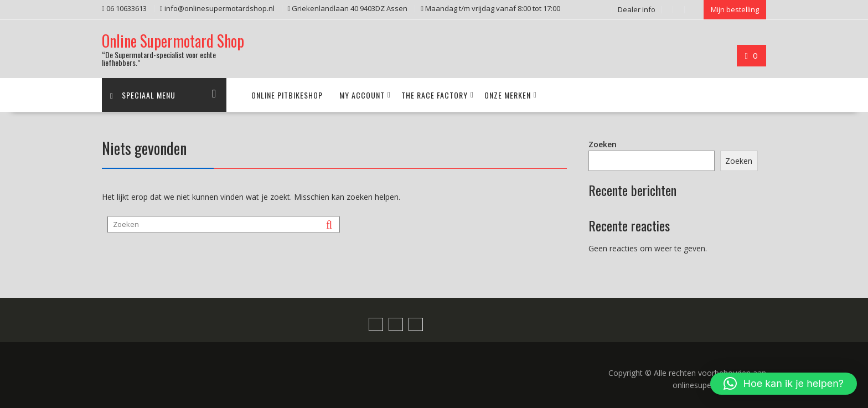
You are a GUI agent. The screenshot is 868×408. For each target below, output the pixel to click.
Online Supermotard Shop (173, 41)
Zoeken (603, 144)
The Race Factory (435, 95)
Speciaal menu (143, 95)
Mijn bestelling (735, 9)
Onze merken (508, 95)
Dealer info (637, 9)
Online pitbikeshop (287, 95)
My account (362, 95)
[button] (784, 384)
